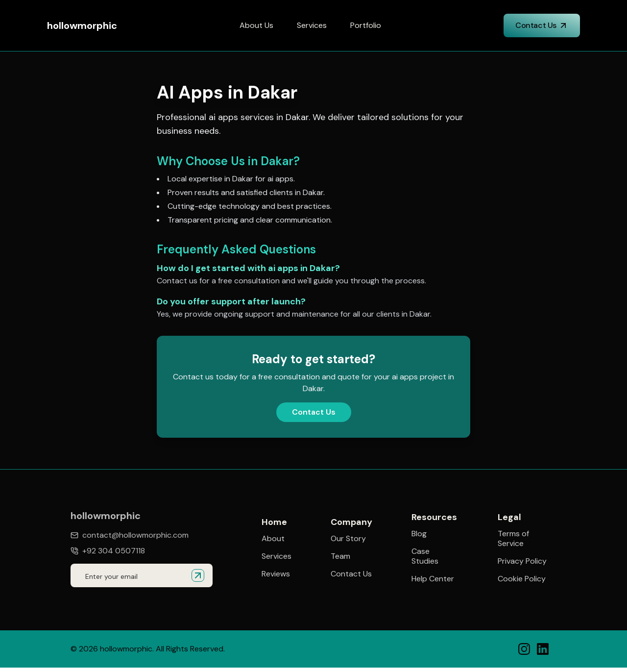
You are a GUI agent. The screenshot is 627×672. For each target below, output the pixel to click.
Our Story (348, 539)
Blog (419, 534)
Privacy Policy (522, 563)
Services (312, 25)
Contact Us (542, 25)
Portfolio (366, 25)
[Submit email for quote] (198, 575)
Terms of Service (513, 540)
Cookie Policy (522, 580)
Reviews (276, 574)
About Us (256, 25)
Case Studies (425, 557)
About (273, 539)
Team (340, 556)
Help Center (433, 579)
